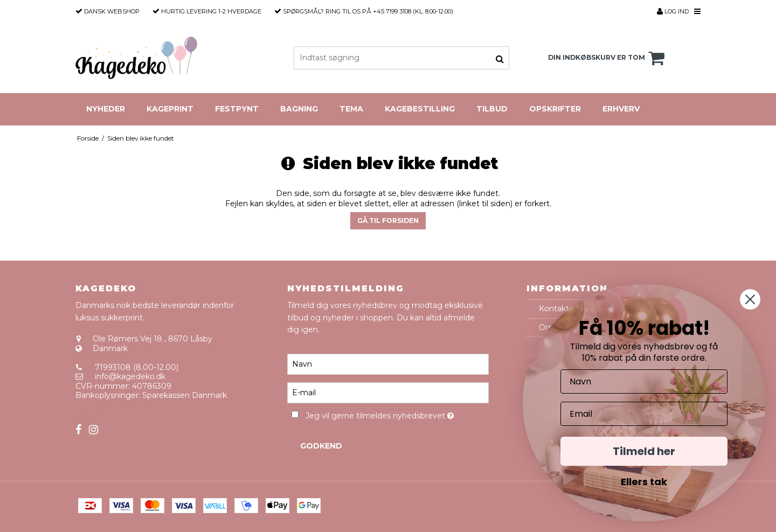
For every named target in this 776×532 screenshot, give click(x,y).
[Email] (644, 414)
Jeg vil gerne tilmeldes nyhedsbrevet (397, 414)
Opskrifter (555, 109)
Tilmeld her (644, 451)
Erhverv (621, 109)
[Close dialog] (750, 299)
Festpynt (237, 109)
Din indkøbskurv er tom (608, 58)
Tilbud (492, 109)
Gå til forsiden (388, 220)
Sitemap (91, 414)
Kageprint (170, 109)
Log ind (673, 11)
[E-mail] (388, 393)
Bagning (299, 109)
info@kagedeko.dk (130, 376)
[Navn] (388, 364)
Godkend (321, 446)
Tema (351, 109)
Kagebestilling (420, 109)
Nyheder (106, 109)
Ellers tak (644, 482)
